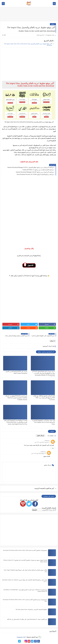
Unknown (47, 441)
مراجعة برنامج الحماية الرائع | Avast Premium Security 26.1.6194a (35, 174)
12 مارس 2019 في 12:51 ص (42, 442)
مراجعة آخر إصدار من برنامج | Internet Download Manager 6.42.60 (35, 172)
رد (53, 448)
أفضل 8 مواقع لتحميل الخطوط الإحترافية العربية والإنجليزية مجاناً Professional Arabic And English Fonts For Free (16, 422)
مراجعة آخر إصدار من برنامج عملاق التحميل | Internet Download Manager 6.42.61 (31, 167)
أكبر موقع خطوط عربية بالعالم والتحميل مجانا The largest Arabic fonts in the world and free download (28, 45)
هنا (50, 488)
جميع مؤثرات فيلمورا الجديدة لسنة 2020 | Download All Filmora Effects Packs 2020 (25, 550)
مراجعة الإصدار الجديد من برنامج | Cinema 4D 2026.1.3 (38, 170)
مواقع (53, 24)
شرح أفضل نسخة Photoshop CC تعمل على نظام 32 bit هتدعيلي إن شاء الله (27, 619)
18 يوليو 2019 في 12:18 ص (39, 453)
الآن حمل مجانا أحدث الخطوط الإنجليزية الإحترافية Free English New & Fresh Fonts (44, 422)
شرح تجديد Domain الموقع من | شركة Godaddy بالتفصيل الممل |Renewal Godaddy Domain (16, 398)
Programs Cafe (21, 637)
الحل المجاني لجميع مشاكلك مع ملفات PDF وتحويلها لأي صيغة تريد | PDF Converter (44, 398)
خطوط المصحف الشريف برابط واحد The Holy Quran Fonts (31, 609)
